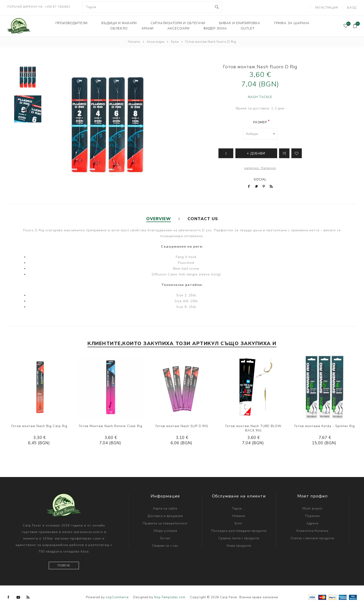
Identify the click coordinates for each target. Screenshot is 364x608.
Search (216, 7)
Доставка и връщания (165, 515)
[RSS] (28, 596)
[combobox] (152, 7)
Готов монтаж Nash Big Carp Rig (39, 425)
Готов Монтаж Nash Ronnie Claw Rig (111, 425)
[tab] (159, 218)
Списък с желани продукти (312, 537)
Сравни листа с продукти (239, 537)
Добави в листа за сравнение (284, 152)
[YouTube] (18, 596)
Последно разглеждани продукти (239, 530)
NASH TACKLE (260, 96)
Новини (239, 515)
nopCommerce (117, 596)
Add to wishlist (297, 152)
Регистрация (328, 7)
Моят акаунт (312, 507)
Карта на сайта (165, 507)
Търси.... (239, 507)
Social (260, 178)
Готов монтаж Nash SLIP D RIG (182, 425)
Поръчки (312, 515)
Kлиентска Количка (312, 530)
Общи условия (165, 530)
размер (260, 121)
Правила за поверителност (165, 522)
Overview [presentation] (159, 218)
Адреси (312, 522)
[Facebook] (9, 596)
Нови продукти (239, 545)
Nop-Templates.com (170, 596)
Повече (64, 564)
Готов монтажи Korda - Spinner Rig (325, 425)
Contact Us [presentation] (203, 218)
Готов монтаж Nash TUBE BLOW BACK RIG (253, 427)
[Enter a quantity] (226, 152)
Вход (352, 7)
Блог (239, 522)
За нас (165, 537)
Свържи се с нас (165, 545)
